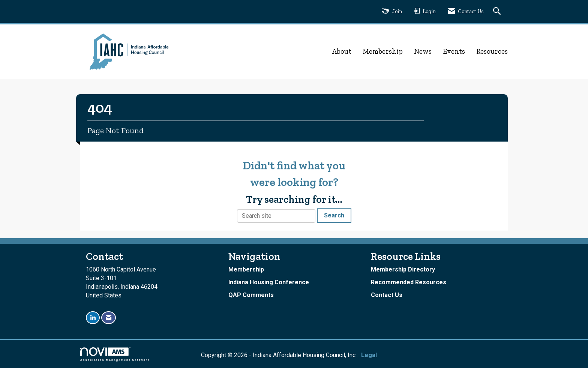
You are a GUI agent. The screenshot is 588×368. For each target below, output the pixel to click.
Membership (383, 51)
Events (454, 51)
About (342, 51)
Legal (367, 355)
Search (334, 215)
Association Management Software (115, 354)
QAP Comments (251, 295)
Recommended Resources (409, 282)
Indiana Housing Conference (269, 282)
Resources (492, 51)
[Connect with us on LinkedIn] (93, 318)
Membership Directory (403, 269)
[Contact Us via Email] (109, 318)
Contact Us (387, 295)
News (423, 51)
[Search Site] (498, 11)
